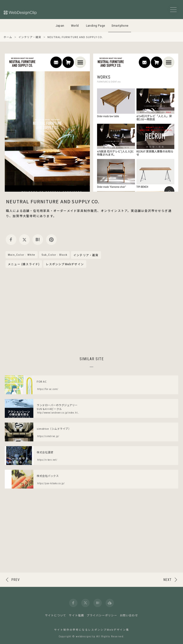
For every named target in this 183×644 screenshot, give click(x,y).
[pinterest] (51, 240)
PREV (16, 580)
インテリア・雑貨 (86, 255)
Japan (60, 26)
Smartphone (120, 26)
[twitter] (24, 240)
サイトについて (56, 615)
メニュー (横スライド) (24, 264)
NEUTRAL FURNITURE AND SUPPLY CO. (53, 201)
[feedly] (110, 603)
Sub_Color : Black (54, 255)
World (75, 26)
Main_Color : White (22, 255)
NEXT (168, 580)
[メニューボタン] (173, 10)
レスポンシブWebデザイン (65, 264)
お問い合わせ (129, 615)
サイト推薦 (76, 615)
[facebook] (11, 240)
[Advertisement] (91, 311)
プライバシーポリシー (102, 615)
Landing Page (96, 26)
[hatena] (38, 240)
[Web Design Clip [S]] (20, 12)
